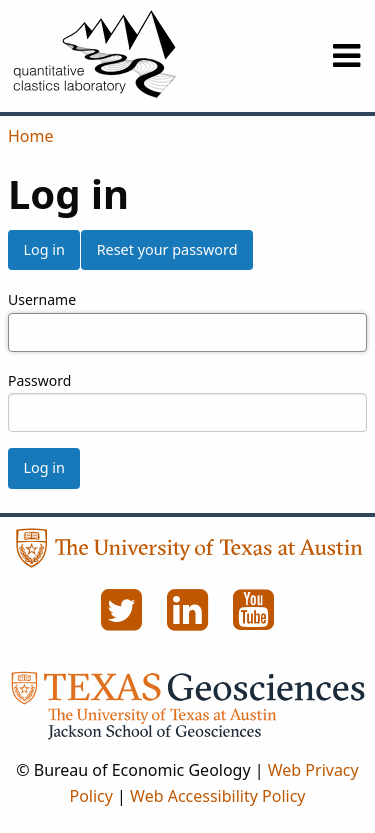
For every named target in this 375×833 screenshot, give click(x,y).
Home (31, 136)
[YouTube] (254, 621)
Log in (43, 249)
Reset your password (167, 249)
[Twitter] (124, 621)
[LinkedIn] (190, 621)
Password (39, 380)
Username (42, 299)
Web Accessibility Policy (217, 796)
